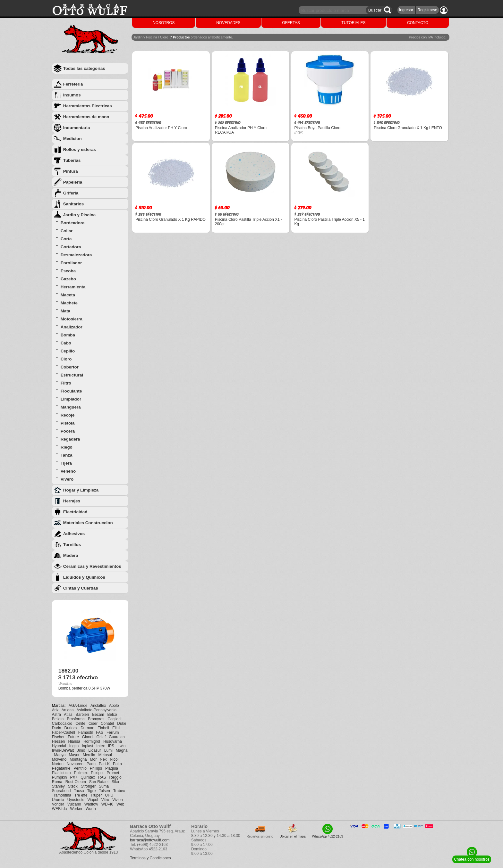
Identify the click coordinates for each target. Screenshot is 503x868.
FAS (100, 732)
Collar (67, 231)
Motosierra (72, 319)
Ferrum (113, 732)
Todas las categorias (84, 68)
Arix (55, 710)
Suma (104, 786)
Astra (56, 715)
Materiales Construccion (88, 523)
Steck (73, 786)
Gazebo (68, 279)
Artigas (68, 710)
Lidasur (94, 750)
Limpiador (71, 399)
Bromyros (96, 719)
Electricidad (75, 512)
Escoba (68, 271)
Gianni (88, 737)
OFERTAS (291, 23)
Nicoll (115, 759)
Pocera (68, 431)
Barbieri (82, 715)
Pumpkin (60, 777)
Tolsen (104, 791)
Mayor (74, 755)
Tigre (91, 791)
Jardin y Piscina (80, 215)
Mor (94, 759)
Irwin (121, 746)
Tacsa (79, 791)
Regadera (70, 439)
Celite (80, 723)
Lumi (108, 750)
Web (120, 804)
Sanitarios (73, 204)
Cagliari (114, 719)
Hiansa (74, 741)
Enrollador (71, 263)
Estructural (72, 375)
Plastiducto (61, 773)
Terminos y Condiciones (150, 858)
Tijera (66, 463)
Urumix (58, 800)
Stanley (58, 786)
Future (73, 737)
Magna (122, 750)
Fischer (58, 737)
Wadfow (91, 804)
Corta (66, 239)
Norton (58, 764)
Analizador (72, 327)
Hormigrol (92, 741)
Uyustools (76, 800)
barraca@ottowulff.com (150, 840)
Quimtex (88, 777)
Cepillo (68, 351)
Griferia (71, 193)
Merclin (89, 755)
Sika (115, 782)
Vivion (117, 800)
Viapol (93, 800)
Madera (71, 555)
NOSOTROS (164, 23)
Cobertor (70, 367)
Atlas (68, 715)
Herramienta (73, 287)
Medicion (72, 139)
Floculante (71, 391)
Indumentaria (77, 128)
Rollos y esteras (80, 149)
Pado (91, 764)
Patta (117, 764)
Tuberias (72, 160)
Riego (67, 447)
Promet (113, 773)
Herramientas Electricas (88, 106)
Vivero (67, 479)
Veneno (68, 471)
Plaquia (112, 768)
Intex (101, 746)
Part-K (104, 764)
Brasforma (76, 719)
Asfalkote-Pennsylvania (97, 710)
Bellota (58, 719)
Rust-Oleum (76, 782)
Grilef (101, 737)
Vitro (105, 800)
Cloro (66, 359)
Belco (112, 715)
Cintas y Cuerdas (81, 588)
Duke (122, 723)
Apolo (114, 706)
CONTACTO (418, 23)
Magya (60, 755)
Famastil (85, 732)
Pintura (71, 171)
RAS (102, 777)
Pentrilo (80, 768)
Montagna (78, 759)
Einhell (103, 728)
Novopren (75, 764)
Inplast (87, 746)
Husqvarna (113, 741)
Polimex (81, 773)
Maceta (68, 295)
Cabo (66, 343)
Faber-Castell (64, 732)
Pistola (68, 423)
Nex (103, 759)
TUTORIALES (353, 23)
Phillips (96, 768)
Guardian (117, 737)
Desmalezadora (76, 255)
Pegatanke (61, 768)
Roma (57, 782)
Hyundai (59, 746)
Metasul (105, 755)
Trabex (119, 791)
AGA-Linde (78, 706)
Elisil (116, 728)
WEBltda (60, 809)
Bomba (68, 335)
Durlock (71, 728)
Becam (98, 715)
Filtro (66, 383)
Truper (96, 795)
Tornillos (72, 545)
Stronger (88, 786)
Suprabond (61, 791)
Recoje (68, 415)
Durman (87, 728)
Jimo (81, 750)
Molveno (59, 759)
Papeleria (73, 182)
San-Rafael (99, 782)
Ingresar (406, 10)
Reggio (115, 777)
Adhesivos (74, 534)
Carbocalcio (62, 723)
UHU (109, 795)
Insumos (72, 95)
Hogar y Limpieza (81, 490)
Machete (69, 303)
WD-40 (107, 804)
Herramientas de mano (86, 117)
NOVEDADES (228, 23)
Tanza (67, 455)
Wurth (91, 809)
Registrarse (427, 10)
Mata (65, 311)
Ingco (74, 746)
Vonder (58, 804)
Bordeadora (73, 223)
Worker (76, 809)
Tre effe (81, 795)
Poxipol (97, 773)
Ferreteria (73, 84)
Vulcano (74, 804)
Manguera (71, 407)
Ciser (93, 723)
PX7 (74, 777)
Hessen (59, 741)
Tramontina (62, 795)
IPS (111, 746)
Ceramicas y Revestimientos (92, 566)
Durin (57, 728)
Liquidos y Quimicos (84, 577)
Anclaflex (98, 706)
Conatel (107, 723)
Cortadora (71, 247)
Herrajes (72, 501)
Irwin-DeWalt (63, 750)
